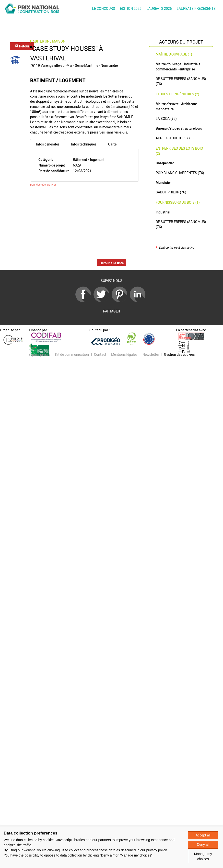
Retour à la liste (112, 263)
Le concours (104, 8)
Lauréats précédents (196, 8)
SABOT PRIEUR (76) (171, 192)
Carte (112, 144)
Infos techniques (84, 144)
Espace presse (39, 354)
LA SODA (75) (166, 118)
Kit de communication (72, 354)
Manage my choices (203, 856)
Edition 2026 (131, 8)
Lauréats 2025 (159, 8)
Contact (100, 354)
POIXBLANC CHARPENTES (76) (180, 173)
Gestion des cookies (179, 354)
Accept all (203, 835)
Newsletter (151, 354)
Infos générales (48, 144)
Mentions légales (124, 354)
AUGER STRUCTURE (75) (175, 138)
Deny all (203, 845)
